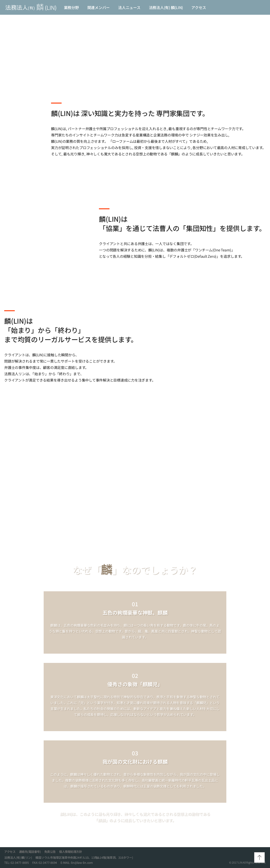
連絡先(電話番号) (30, 852)
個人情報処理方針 (70, 852)
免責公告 (50, 852)
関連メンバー (99, 7)
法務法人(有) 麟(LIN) (166, 7)
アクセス (199, 7)
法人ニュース (129, 7)
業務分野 (71, 7)
